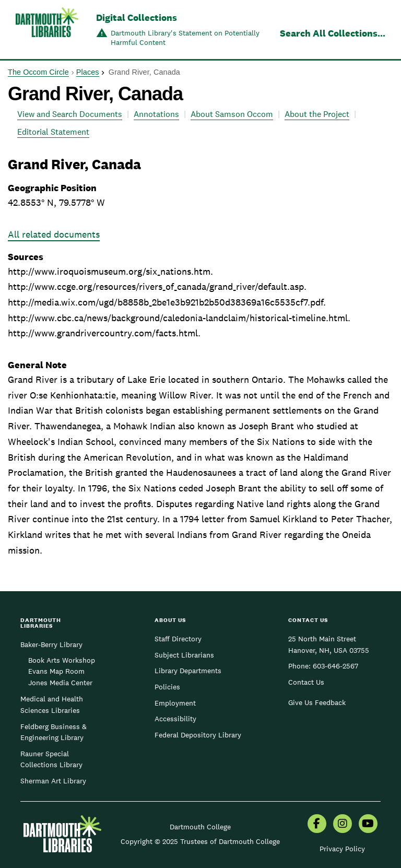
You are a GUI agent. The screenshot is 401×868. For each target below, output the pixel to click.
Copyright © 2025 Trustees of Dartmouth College (200, 841)
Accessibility (175, 719)
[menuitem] (317, 825)
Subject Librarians (184, 655)
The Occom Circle (38, 72)
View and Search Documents (70, 114)
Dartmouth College (200, 827)
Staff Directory (178, 639)
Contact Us (306, 682)
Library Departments (188, 671)
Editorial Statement (53, 132)
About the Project (317, 114)
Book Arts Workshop (62, 660)
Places (88, 72)
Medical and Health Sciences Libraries (52, 705)
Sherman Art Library (53, 781)
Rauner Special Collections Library (51, 759)
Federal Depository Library (198, 735)
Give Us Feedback (317, 702)
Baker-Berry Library (51, 644)
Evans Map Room (56, 671)
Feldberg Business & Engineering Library (54, 732)
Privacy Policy (342, 849)
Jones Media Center (60, 683)
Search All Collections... (333, 33)
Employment (175, 703)
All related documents (54, 234)
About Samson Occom (232, 114)
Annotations (156, 114)
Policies (167, 687)
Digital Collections (137, 17)
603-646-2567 (335, 666)
